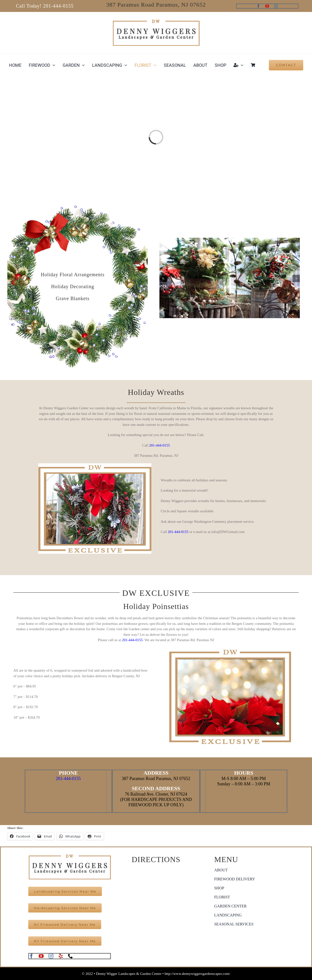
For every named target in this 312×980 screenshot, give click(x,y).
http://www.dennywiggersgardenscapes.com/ (197, 974)
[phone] (70, 956)
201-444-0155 (160, 445)
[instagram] (276, 6)
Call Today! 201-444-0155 (45, 6)
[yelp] (61, 956)
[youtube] (267, 6)
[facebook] (258, 6)
